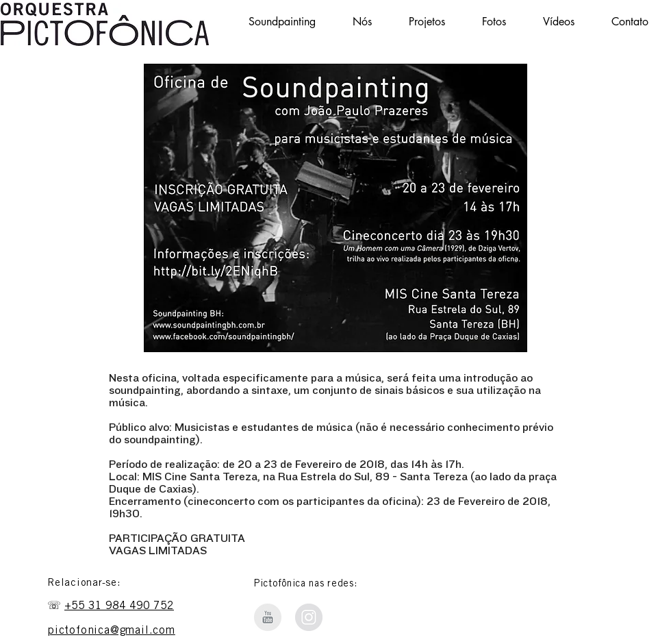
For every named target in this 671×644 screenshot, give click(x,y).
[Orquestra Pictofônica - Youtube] (268, 617)
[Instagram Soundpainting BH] (309, 617)
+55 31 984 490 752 (119, 606)
